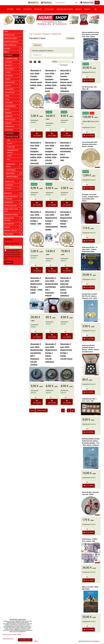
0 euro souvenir (14, 206)
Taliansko (14, 185)
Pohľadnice (14, 234)
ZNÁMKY (14, 227)
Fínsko (14, 79)
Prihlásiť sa (33, 3)
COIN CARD (11, 147)
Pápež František (10, 38)
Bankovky (38, 9)
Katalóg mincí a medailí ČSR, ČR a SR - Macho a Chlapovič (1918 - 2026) (89, 296)
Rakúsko (14, 123)
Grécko (14, 86)
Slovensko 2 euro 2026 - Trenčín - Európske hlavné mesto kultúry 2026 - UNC (36, 79)
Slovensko (14, 133)
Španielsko (14, 182)
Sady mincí (15, 173)
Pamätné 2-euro (14, 59)
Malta (14, 110)
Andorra (14, 62)
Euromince (28, 9)
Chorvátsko (14, 93)
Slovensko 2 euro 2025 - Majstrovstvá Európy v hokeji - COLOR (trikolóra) (51, 353)
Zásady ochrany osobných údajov (12, 634)
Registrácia (46, 3)
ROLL (9, 159)
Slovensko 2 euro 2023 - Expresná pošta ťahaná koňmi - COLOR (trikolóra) (66, 287)
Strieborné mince (15, 165)
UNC (9, 140)
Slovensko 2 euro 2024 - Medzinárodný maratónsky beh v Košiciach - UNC (67, 152)
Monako (14, 113)
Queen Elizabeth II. (11, 42)
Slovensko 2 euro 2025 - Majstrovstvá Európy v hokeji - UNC (36, 218)
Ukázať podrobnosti (8, 639)
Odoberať (9, 262)
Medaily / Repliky (14, 231)
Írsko (14, 96)
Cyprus (14, 72)
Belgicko (14, 66)
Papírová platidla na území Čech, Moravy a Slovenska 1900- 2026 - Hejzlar (90, 34)
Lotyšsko (14, 103)
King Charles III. (10, 45)
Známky (87, 9)
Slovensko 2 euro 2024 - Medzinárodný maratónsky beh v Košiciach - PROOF (52, 287)
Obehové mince (12, 177)
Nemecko (14, 116)
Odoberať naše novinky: (12, 243)
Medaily (79, 9)
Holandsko (14, 89)
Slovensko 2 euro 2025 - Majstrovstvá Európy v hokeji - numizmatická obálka (52, 221)
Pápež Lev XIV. (9, 35)
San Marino (14, 127)
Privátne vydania (11, 215)
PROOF (9, 156)
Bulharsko (14, 69)
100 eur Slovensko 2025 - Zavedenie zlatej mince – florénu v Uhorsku (90, 144)
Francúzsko (14, 82)
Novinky (10, 9)
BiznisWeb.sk (96, 641)
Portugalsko (14, 120)
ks (34, 130)
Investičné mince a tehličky (14, 198)
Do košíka (37, 135)
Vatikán (14, 188)
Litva (14, 99)
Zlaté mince (11, 170)
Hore (32, 410)
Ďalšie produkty (41, 410)
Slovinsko (14, 130)
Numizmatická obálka (13, 151)
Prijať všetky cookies (25, 640)
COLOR (9, 144)
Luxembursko (14, 106)
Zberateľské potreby (65, 9)
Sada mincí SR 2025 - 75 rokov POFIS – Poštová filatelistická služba (90, 249)
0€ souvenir (49, 9)
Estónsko (14, 76)
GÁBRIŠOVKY (14, 202)
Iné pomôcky (14, 224)
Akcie (6, 32)
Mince (19, 9)
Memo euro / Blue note (14, 210)
